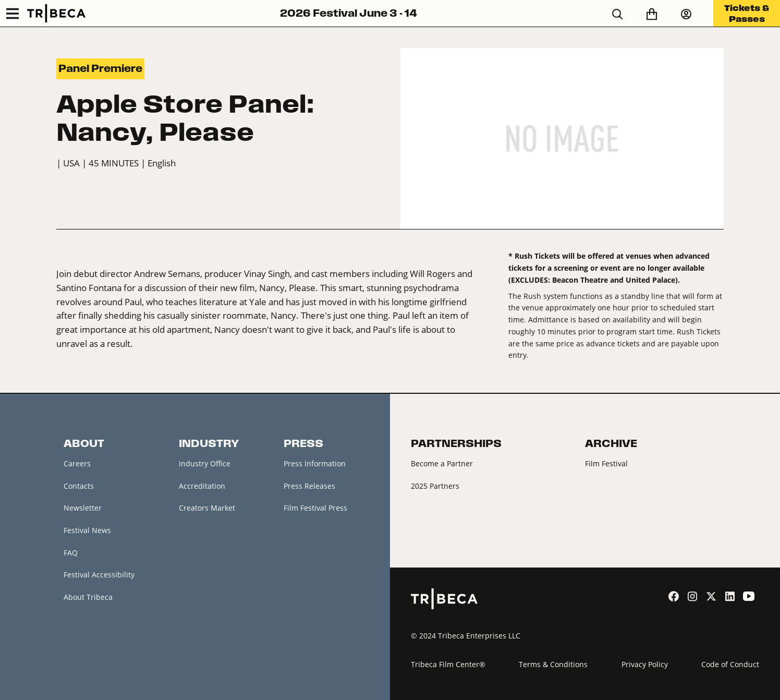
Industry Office (205, 463)
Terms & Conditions (553, 664)
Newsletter (83, 508)
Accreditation (202, 486)
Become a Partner (442, 463)
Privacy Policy (645, 664)
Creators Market (207, 508)
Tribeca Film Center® (448, 664)
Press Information (315, 463)
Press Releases (309, 486)
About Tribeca (88, 597)
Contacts (79, 486)
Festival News (87, 530)
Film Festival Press (315, 508)
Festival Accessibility (99, 575)
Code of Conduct (730, 664)
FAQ (71, 553)
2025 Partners (435, 486)
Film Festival (606, 463)
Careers (77, 463)
